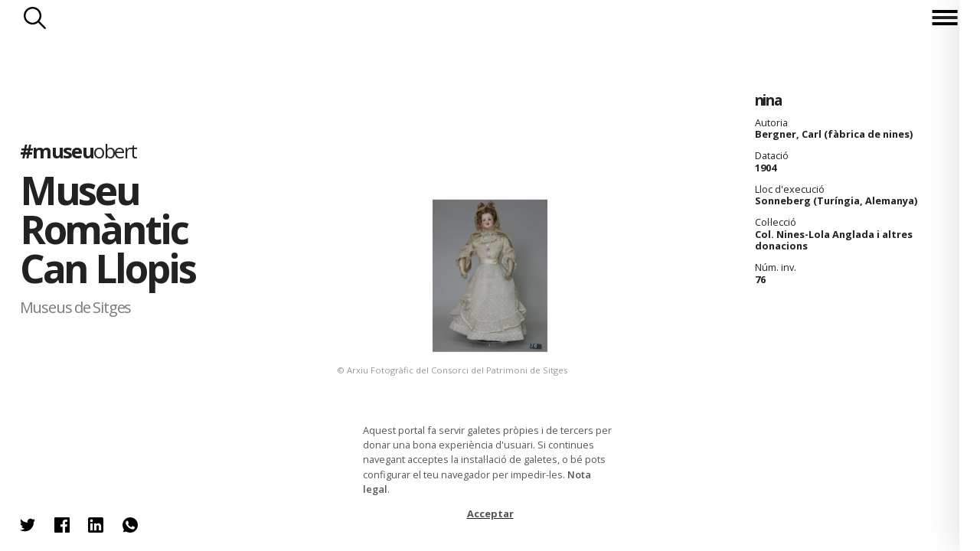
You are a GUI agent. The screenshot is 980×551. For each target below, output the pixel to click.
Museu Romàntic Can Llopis (108, 229)
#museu (78, 151)
